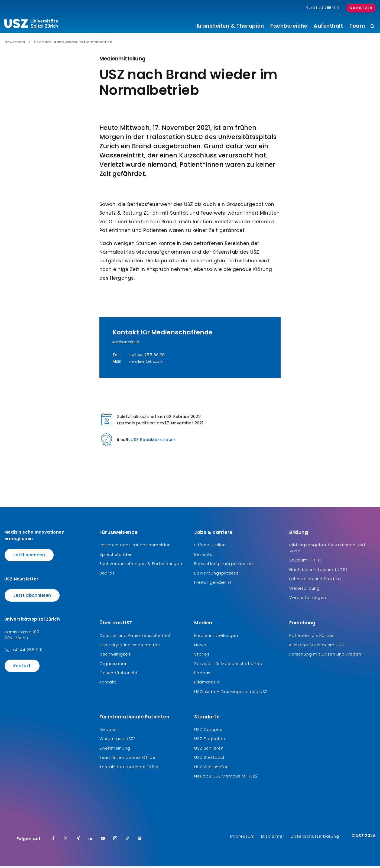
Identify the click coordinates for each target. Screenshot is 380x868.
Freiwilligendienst (213, 584)
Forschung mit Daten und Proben (325, 656)
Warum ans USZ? (118, 741)
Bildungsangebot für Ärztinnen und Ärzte (327, 550)
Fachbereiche (289, 26)
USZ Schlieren (209, 750)
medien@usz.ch (146, 364)
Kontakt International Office (130, 769)
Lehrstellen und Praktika (315, 581)
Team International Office (127, 759)
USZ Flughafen (210, 741)
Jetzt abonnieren (32, 597)
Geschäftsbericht (119, 675)
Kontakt (22, 668)
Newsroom (15, 44)
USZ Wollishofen (211, 769)
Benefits (203, 556)
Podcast (203, 675)
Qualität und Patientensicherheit (135, 638)
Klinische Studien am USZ (316, 647)
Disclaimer (273, 838)
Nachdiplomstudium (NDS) (318, 571)
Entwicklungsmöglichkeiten (223, 566)
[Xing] (78, 841)
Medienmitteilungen (216, 638)
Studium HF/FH (305, 562)
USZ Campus (208, 732)
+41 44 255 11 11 (27, 652)
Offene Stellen (210, 547)
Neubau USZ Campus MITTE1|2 (226, 778)
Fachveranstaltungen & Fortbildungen (141, 566)
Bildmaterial (207, 684)
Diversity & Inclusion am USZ (130, 647)
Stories (202, 656)
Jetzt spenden (29, 557)
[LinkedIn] (90, 841)
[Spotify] (140, 841)
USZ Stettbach (210, 759)
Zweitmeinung (115, 750)
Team (357, 26)
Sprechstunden (116, 556)
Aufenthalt (328, 26)
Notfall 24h (361, 8)
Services (109, 732)
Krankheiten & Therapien (230, 26)
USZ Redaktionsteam (153, 442)
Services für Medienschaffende (228, 665)
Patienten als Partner (312, 638)
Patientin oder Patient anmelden (135, 547)
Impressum (242, 838)
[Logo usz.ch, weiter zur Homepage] (31, 25)
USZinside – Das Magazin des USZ (231, 693)
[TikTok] (128, 841)
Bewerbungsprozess (216, 575)
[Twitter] (66, 841)
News (200, 647)
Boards (107, 575)
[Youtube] (103, 841)
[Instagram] (115, 841)
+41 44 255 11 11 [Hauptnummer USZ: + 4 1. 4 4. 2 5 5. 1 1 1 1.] (323, 8)
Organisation (114, 665)
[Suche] (373, 27)
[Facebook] (53, 841)
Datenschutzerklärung (315, 838)
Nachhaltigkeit (115, 656)
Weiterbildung (304, 590)
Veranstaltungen (308, 600)
